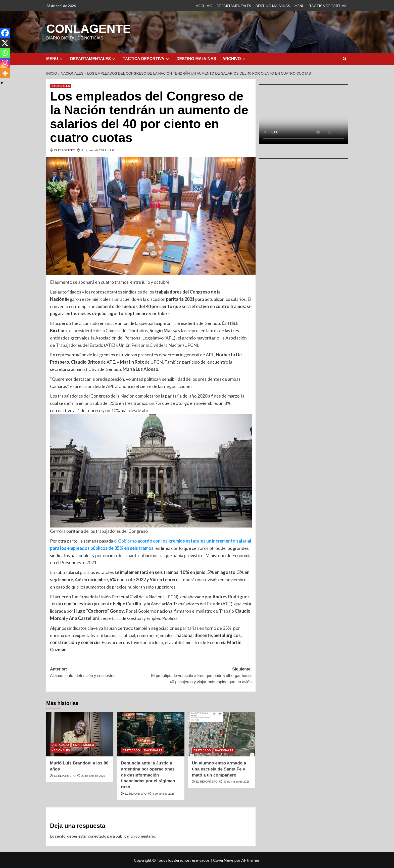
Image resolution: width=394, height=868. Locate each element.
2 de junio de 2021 (94, 150)
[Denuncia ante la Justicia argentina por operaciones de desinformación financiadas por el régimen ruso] (151, 734)
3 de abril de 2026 (163, 793)
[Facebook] (5, 33)
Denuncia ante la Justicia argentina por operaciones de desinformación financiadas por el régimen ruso (148, 775)
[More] (5, 73)
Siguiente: (201, 676)
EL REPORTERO (65, 150)
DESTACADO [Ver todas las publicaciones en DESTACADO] (60, 745)
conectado (97, 836)
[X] (5, 43)
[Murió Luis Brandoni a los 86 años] (80, 734)
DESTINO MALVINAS (273, 6)
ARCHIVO (204, 6)
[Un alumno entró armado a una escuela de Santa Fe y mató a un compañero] (222, 734)
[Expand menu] (61, 59)
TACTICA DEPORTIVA (328, 6)
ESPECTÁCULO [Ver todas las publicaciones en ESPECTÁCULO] (84, 745)
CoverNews (223, 860)
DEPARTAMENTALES (234, 6)
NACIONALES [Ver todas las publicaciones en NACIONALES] (61, 86)
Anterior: (100, 673)
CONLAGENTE (88, 29)
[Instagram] (5, 63)
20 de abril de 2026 (93, 776)
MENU (300, 6)
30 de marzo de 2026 (236, 781)
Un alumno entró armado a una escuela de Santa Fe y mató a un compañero (219, 769)
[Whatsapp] (5, 53)
